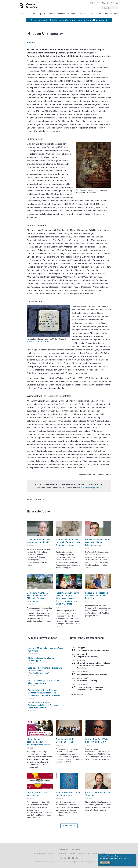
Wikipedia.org (32, 341)
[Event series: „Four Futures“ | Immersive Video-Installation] (84, 648)
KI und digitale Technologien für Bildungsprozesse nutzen (39, 742)
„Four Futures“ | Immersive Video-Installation (93, 650)
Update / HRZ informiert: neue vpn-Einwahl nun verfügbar (46, 649)
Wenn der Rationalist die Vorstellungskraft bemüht (39, 541)
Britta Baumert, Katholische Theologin (98, 794)
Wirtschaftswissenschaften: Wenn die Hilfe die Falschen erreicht (98, 542)
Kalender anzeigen (76, 694)
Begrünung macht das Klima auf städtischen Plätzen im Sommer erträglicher (37, 597)
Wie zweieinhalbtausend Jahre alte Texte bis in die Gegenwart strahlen (68, 542)
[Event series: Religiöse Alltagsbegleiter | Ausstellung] (86, 661)
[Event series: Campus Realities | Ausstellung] (86, 654)
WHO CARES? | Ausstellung (87, 681)
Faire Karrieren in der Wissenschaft (37, 794)
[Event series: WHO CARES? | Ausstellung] (87, 678)
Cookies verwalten (97, 862)
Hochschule (96, 14)
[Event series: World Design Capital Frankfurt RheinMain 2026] (87, 685)
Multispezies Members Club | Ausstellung (92, 674)
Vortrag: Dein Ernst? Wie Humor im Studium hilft (97, 740)
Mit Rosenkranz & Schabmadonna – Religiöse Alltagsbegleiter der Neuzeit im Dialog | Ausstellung (93, 665)
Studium (61, 14)
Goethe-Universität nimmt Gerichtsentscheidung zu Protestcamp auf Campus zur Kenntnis (46, 705)
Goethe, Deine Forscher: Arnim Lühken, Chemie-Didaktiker (96, 596)
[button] (69, 826)
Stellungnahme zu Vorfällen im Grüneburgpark (41, 659)
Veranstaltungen (112, 14)
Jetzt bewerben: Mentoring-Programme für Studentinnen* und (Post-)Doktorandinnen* (45, 670)
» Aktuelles (24, 14)
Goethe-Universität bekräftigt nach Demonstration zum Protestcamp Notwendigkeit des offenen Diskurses (44, 693)
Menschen (83, 14)
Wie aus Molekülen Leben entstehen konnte (68, 794)
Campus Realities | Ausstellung (88, 657)
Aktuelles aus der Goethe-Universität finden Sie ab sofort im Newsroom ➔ (69, 20)
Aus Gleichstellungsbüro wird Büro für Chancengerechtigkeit (44, 682)
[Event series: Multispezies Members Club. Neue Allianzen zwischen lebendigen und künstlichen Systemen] (87, 672)
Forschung (36, 14)
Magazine (94, 3)
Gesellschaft (49, 14)
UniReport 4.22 (35, 499)
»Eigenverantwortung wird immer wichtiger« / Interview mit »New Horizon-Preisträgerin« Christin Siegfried (68, 598)
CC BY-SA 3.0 (44, 341)
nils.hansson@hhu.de (91, 488)
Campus (72, 14)
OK (101, 863)
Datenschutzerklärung (82, 862)
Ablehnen (107, 863)
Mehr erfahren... (124, 858)
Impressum (70, 862)
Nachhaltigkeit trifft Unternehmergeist (65, 740)
